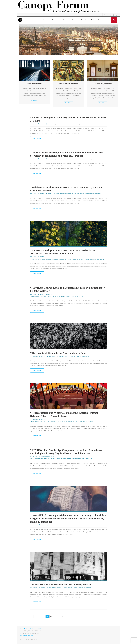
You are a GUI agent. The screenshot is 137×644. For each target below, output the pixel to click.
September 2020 (84, 356)
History (43, 296)
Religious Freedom (86, 124)
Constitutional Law (62, 159)
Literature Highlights (47, 294)
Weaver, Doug (87, 588)
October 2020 (70, 124)
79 (59, 616)
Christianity (52, 124)
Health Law (73, 194)
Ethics (67, 194)
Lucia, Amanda (68, 422)
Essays (43, 356)
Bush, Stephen (53, 356)
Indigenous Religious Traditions (61, 259)
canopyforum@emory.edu (27, 635)
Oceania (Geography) (78, 259)
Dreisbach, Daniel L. (74, 525)
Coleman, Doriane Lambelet (56, 194)
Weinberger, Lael (87, 459)
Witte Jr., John (79, 296)
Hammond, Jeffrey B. (85, 159)
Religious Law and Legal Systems (64, 296)
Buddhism (36, 422)
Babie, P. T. (36, 259)
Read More (34, 100)
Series (42, 124)
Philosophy (57, 459)
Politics (77, 124)
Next (63, 616)
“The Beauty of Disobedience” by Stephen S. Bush (58, 353)
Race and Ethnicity (78, 422)
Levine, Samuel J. (61, 124)
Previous (32, 616)
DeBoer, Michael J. (73, 159)
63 (51, 616)
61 (43, 616)
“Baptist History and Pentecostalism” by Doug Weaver (61, 584)
